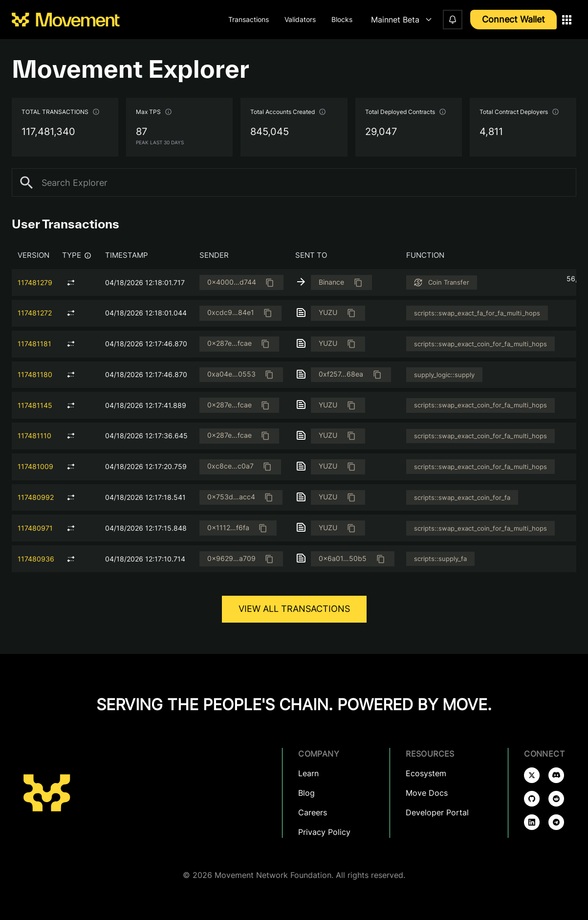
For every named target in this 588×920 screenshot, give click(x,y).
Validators (300, 19)
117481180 (35, 374)
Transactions (249, 19)
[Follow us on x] (532, 775)
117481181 (34, 344)
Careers (313, 812)
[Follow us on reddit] (556, 799)
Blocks (342, 19)
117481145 (35, 405)
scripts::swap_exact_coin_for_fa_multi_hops (480, 344)
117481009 (35, 466)
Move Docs (427, 793)
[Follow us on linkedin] (532, 822)
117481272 (35, 313)
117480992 (36, 497)
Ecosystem (426, 773)
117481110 (34, 436)
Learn (308, 773)
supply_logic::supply (444, 375)
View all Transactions (294, 609)
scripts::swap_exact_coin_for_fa (462, 497)
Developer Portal (437, 812)
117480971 (35, 528)
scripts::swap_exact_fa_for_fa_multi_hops (477, 313)
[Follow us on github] (532, 799)
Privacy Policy (324, 832)
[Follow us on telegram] (556, 822)
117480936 (36, 559)
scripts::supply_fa (440, 559)
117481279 (35, 282)
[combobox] (400, 20)
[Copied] (269, 283)
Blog (306, 793)
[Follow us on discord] (556, 775)
